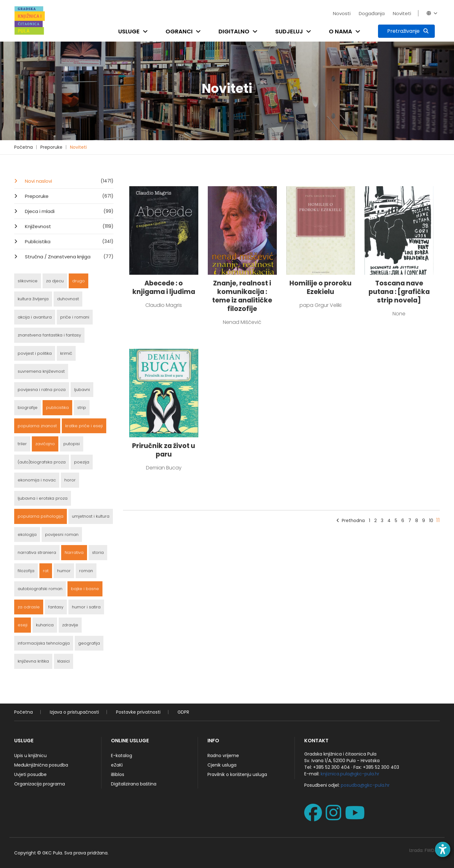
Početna (23, 147)
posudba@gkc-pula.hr (365, 785)
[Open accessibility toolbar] (443, 849)
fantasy (56, 607)
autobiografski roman (40, 589)
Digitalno (234, 31)
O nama (340, 31)
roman (86, 571)
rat (46, 571)
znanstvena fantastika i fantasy (49, 335)
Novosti (342, 13)
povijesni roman (62, 535)
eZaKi (117, 765)
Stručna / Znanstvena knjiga (69, 256)
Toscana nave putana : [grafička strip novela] (399, 292)
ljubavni (82, 390)
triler (22, 444)
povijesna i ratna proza (42, 390)
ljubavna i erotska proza (43, 498)
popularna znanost (37, 426)
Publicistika (69, 241)
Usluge (129, 31)
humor (64, 571)
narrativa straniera (37, 552)
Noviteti (402, 13)
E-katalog (122, 756)
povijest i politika (35, 353)
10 (431, 520)
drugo (79, 281)
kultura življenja (33, 299)
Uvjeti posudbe (30, 774)
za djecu (55, 281)
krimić (66, 353)
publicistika (57, 408)
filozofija (26, 571)
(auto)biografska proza (42, 462)
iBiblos (118, 774)
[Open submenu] (147, 31)
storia (98, 552)
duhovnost (68, 299)
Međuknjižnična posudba (41, 765)
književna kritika (33, 661)
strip (82, 408)
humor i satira (86, 607)
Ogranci (179, 31)
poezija (82, 462)
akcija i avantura (35, 317)
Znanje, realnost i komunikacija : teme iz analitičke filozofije (242, 296)
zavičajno (45, 444)
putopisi (72, 444)
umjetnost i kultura (91, 516)
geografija (89, 643)
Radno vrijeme (223, 756)
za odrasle (29, 607)
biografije (28, 408)
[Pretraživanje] (406, 31)
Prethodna (351, 520)
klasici (64, 661)
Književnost (69, 226)
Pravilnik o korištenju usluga (237, 774)
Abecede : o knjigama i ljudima (164, 287)
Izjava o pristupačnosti (74, 712)
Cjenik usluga (222, 765)
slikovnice (28, 281)
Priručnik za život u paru (164, 450)
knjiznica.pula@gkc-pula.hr (350, 774)
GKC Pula (52, 853)
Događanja (372, 13)
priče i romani (75, 317)
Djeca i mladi (69, 211)
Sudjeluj (289, 31)
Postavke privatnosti (138, 712)
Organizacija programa (40, 784)
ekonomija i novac (37, 480)
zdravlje (70, 625)
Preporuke (51, 147)
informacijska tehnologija (44, 643)
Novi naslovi (69, 181)
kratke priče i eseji (84, 426)
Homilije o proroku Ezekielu (320, 287)
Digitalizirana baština (134, 784)
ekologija (27, 535)
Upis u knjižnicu (30, 756)
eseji (23, 625)
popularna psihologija (41, 516)
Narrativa (74, 552)
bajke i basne (85, 589)
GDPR (183, 712)
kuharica (45, 625)
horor (70, 480)
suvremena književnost (41, 371)
